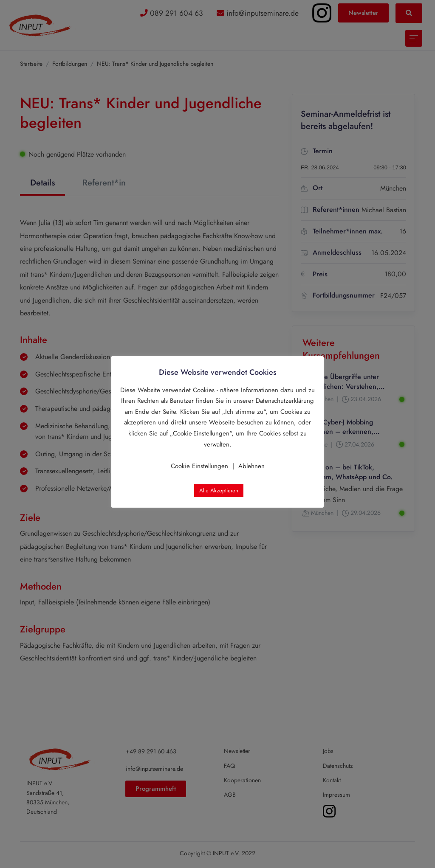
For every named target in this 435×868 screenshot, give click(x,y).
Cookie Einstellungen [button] (199, 466)
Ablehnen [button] (251, 466)
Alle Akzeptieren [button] (219, 490)
